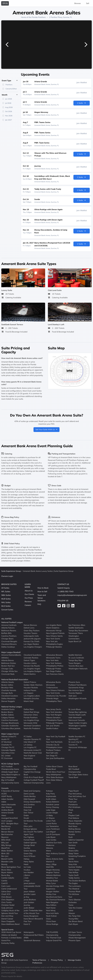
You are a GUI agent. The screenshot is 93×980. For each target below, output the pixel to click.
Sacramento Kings (76, 688)
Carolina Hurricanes (10, 720)
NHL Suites (6, 602)
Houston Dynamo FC (32, 739)
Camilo (4, 881)
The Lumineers (75, 886)
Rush (71, 837)
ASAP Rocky (7, 796)
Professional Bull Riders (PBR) (34, 936)
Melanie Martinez (53, 875)
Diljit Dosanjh (29, 799)
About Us (29, 591)
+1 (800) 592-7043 (65, 591)
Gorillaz (27, 848)
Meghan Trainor (53, 872)
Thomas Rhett (74, 891)
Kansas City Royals (32, 666)
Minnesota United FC (32, 750)
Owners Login (7, 576)
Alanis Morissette (9, 805)
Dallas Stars (29, 709)
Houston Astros (30, 663)
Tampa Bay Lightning (77, 712)
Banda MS (6, 829)
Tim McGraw (74, 894)
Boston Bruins (7, 712)
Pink (70, 813)
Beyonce (5, 837)
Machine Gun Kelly (54, 843)
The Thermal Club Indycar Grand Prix (54, 939)
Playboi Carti (74, 815)
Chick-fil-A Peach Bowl (33, 777)
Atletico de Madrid (9, 935)
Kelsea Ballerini (53, 802)
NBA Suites (6, 595)
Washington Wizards (77, 698)
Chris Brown (6, 897)
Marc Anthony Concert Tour (55, 855)
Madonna (50, 845)
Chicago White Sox (9, 671)
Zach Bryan (73, 924)
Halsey (27, 859)
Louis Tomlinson (53, 829)
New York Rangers (54, 715)
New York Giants (53, 639)
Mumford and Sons (54, 897)
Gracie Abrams (30, 851)
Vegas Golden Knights (78, 723)
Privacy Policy (57, 960)
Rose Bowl (73, 766)
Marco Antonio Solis (55, 859)
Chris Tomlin (7, 902)
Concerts (5, 788)
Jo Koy (26, 897)
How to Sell (42, 591)
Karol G (27, 924)
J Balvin (27, 875)
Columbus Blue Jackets (11, 728)
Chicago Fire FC (8, 747)
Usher (71, 910)
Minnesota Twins (53, 658)
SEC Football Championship (75, 770)
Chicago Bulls (7, 693)
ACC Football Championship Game (10, 768)
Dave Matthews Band (10, 924)
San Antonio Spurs (76, 690)
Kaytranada (51, 796)
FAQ (39, 604)
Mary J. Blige (51, 864)
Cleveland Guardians (32, 655)
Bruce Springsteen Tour (11, 867)
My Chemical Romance (56, 900)
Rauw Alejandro (75, 821)
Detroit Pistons (30, 682)
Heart (26, 864)
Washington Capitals (77, 726)
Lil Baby (49, 815)
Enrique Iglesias (30, 829)
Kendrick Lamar (53, 805)
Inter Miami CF (30, 742)
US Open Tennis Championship (75, 934)
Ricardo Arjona (75, 823)
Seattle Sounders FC (77, 736)
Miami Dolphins (53, 628)
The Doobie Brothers (77, 881)
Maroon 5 (50, 862)
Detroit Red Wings (31, 712)
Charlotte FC (7, 745)
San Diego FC (52, 756)
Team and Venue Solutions (42, 598)
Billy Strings (6, 845)
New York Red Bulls (54, 742)
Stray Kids (73, 864)
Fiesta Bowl (51, 769)
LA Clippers (28, 693)
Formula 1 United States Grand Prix (11, 939)
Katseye (49, 791)
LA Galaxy (28, 745)
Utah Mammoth (75, 718)
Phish (71, 810)
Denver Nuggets (8, 701)
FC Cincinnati (7, 758)
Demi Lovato (29, 794)
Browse (78, 3)
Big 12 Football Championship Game (10, 781)
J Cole (26, 878)
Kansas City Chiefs (32, 641)
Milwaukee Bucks (53, 682)
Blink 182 (5, 853)
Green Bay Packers (32, 631)
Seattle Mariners (75, 655)
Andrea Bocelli (7, 810)
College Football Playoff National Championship (34, 781)
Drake (26, 815)
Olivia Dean (51, 921)
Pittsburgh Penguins (55, 723)
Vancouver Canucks (77, 720)
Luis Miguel (51, 832)
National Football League (12, 622)
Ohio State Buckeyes (55, 777)
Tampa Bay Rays (76, 660)
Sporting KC (73, 739)
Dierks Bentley (30, 796)
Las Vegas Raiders (31, 644)
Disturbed (28, 807)
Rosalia (72, 834)
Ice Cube (27, 867)
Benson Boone (7, 832)
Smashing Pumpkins (77, 856)
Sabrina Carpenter (76, 840)
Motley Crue (51, 894)
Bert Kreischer (7, 834)
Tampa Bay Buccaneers (78, 631)
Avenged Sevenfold (9, 818)
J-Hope (27, 881)
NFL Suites (6, 591)
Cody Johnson (7, 908)
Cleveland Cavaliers (10, 696)
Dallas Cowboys (8, 647)
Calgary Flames (8, 718)
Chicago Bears (7, 639)
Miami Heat (29, 701)
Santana (72, 845)
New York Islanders (54, 712)
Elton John (28, 826)
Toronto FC (73, 745)
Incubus (27, 870)
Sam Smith (73, 843)
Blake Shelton (7, 851)
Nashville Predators (32, 728)
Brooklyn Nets (7, 688)
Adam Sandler (7, 799)
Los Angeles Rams (54, 625)
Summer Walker (75, 867)
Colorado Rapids (8, 750)
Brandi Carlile (7, 859)
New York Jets (52, 641)
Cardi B (4, 883)
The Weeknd (74, 889)
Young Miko (73, 919)
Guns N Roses (30, 856)
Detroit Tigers (29, 660)
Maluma (50, 848)
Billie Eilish (6, 840)
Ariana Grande (7, 813)
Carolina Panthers (9, 636)
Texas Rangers (75, 663)
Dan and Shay (7, 916)
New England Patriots (55, 633)
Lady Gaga (51, 810)
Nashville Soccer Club (33, 753)
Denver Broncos (30, 625)
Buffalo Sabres (7, 715)
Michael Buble (52, 881)
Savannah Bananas (32, 940)
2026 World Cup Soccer (11, 932)
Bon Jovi (5, 856)
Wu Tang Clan (74, 916)
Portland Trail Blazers (77, 685)
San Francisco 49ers (77, 625)
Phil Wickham (74, 807)
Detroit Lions (29, 628)
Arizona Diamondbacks (11, 655)
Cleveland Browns (9, 644)
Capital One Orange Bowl (32, 773)
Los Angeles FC (30, 747)
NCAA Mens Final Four (56, 772)
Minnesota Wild (30, 723)
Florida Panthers (39, 17)
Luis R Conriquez (53, 834)
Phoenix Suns (74, 682)
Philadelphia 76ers (54, 701)
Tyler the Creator (75, 908)
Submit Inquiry (64, 588)
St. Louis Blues (74, 709)
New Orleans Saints (54, 636)
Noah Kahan (51, 916)
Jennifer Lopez (30, 894)
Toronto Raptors (75, 693)
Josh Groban (29, 902)
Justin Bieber (29, 908)
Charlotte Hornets (9, 690)
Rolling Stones (74, 829)
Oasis (48, 919)
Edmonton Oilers (31, 715)
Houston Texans (30, 633)
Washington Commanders (74, 637)
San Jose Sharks (53, 726)
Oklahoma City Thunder (56, 696)
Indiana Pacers (30, 690)
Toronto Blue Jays (76, 666)
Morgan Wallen (53, 891)
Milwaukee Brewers (54, 655)
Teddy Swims (74, 878)
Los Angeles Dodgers (33, 671)
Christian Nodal (8, 905)
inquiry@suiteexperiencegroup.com (72, 595)
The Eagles (73, 883)
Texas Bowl (73, 777)
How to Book (43, 588)
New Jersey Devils (54, 709)
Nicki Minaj (51, 910)
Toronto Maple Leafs (77, 715)
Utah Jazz (73, 696)
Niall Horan (51, 908)
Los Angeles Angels (32, 669)
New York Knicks (53, 693)
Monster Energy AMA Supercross (55, 887)
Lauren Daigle (52, 813)
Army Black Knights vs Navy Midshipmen (11, 776)
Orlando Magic (52, 698)
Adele (4, 802)
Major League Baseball (11, 652)
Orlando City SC (53, 745)
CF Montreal (6, 742)
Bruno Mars (6, 870)
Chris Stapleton (8, 900)
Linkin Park (51, 821)
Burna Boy (6, 875)
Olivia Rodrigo (52, 924)
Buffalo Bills (6, 633)
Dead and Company (32, 791)
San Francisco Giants (55, 674)
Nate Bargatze (52, 902)
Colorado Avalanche (10, 726)
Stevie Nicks (73, 862)
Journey (27, 905)
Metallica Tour (52, 878)
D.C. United (6, 756)
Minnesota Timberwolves (52, 686)
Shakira (72, 848)
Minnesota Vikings (54, 631)
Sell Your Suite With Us (46, 429)
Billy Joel (5, 843)
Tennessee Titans (76, 633)
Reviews (28, 602)
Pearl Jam (73, 802)
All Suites (5, 588)
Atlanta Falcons (8, 628)
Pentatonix (73, 805)
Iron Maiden (29, 872)
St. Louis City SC (75, 742)
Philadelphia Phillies (55, 666)
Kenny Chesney (53, 807)
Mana (48, 851)
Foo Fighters (29, 837)
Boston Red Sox (8, 666)
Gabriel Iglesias (30, 843)
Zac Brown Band (75, 921)
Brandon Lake (7, 862)
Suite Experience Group (11, 571)
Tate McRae (73, 872)
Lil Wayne (50, 818)
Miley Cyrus (51, 883)
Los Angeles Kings (31, 720)
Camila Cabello (8, 878)
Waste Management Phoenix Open (77, 939)
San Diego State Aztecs (78, 775)
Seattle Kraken (52, 728)
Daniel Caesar (7, 919)
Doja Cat (27, 810)
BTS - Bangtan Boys (10, 823)
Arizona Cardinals (9, 625)
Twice (71, 905)
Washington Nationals (78, 669)
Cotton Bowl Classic (54, 766)
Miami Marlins (30, 674)
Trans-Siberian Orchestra (75, 901)
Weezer (72, 913)
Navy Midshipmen (54, 775)
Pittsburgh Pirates (54, 669)
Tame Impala (74, 870)
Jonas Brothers (30, 900)
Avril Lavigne (7, 821)
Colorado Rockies (31, 658)
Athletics (5, 658)
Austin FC (5, 739)
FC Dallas (28, 736)
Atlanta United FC (9, 736)
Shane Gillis (73, 851)
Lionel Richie (51, 823)
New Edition (51, 905)
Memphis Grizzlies (31, 698)
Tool (70, 897)
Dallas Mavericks (8, 698)
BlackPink (6, 848)
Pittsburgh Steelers (54, 647)
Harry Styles (29, 862)
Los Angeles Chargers (33, 647)
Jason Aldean (29, 891)
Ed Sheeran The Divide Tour (33, 822)
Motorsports (29, 932)
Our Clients (29, 594)
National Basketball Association (15, 679)
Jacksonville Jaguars (32, 639)
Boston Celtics (7, 685)
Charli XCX (6, 894)
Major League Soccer (10, 734)
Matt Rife (50, 867)
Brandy (4, 864)
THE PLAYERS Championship (52, 934)
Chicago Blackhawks (10, 723)
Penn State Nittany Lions (54, 781)
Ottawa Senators (53, 718)
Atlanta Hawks (8, 682)
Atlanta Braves (8, 660)
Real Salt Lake (52, 753)
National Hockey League (12, 707)
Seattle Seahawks (76, 628)
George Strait (29, 845)
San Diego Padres (54, 671)
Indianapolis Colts (31, 636)
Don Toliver (28, 813)
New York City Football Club (56, 738)
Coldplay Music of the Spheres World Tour (10, 912)
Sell (88, 3)
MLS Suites (6, 606)
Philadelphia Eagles (54, 644)
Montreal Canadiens (32, 726)
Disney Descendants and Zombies (32, 803)
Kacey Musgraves (31, 916)
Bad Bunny (6, 826)
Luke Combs (51, 840)
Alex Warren (7, 807)
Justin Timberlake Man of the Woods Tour (33, 912)
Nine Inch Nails (52, 913)
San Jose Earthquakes (55, 758)
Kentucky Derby (8, 943)
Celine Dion (6, 891)
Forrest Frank (29, 840)
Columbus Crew (8, 753)
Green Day (28, 853)
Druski (26, 818)
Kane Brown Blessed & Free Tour (33, 920)
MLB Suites (6, 599)
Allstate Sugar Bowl (10, 772)
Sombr (71, 859)
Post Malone (74, 818)
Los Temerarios (52, 826)
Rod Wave (73, 826)
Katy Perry (50, 794)
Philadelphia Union (54, 747)
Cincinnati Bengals (9, 641)
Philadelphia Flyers (54, 720)
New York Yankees (54, 663)
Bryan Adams (7, 872)
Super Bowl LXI (75, 641)
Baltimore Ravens (9, 631)
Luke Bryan (51, 837)
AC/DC (4, 794)
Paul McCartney (75, 794)
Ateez (4, 815)
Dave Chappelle (8, 921)
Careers (28, 605)
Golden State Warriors (33, 685)
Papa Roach (74, 791)
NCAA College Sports (10, 764)
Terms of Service (39, 960)
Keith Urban (51, 799)
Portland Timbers (53, 750)
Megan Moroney (53, 870)
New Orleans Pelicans (55, 690)
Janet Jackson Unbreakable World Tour (32, 886)
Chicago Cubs (7, 669)
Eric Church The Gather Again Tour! (33, 833)
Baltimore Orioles (9, 663)
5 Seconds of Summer (10, 791)
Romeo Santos (75, 832)
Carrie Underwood (9, 889)
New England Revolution (29, 757)
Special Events (7, 930)
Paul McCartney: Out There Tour (77, 798)
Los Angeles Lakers (32, 696)
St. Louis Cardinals (76, 658)
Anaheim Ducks (8, 709)
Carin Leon (6, 886)
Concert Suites (7, 610)
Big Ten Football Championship (31, 768)
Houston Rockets (31, 688)
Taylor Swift (73, 875)
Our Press (29, 598)
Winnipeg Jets (74, 728)
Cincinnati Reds (8, 674)
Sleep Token (74, 853)
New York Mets (52, 660)
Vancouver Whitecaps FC (78, 749)
